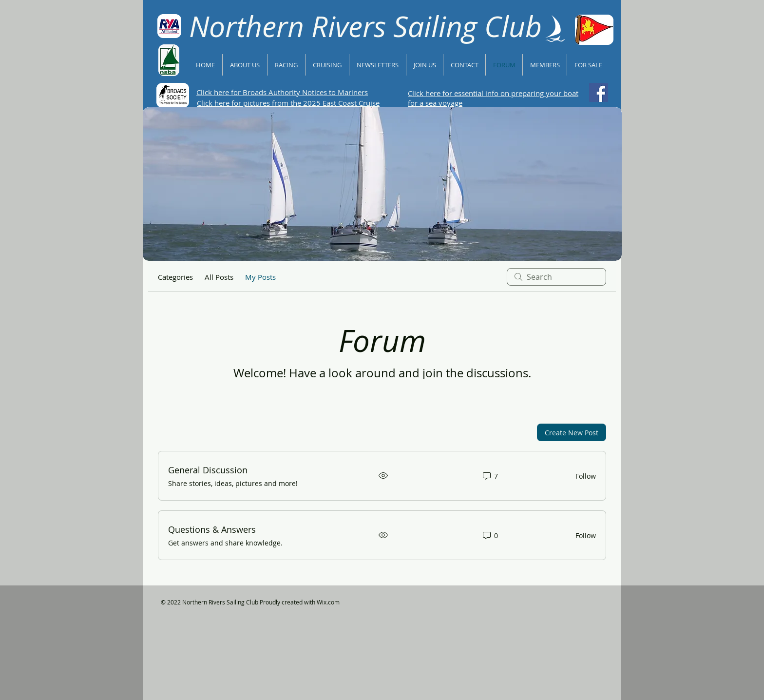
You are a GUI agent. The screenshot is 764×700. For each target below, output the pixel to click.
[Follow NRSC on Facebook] (599, 92)
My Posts (260, 277)
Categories (175, 277)
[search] (556, 277)
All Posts (219, 277)
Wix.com (328, 602)
